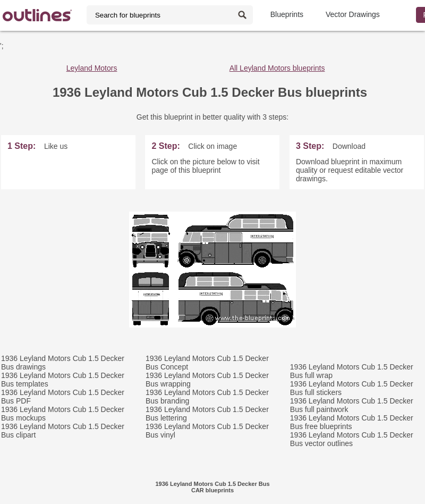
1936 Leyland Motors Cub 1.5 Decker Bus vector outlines (352, 439)
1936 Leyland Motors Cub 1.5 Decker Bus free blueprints (352, 422)
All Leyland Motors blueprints (277, 68)
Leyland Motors (92, 68)
